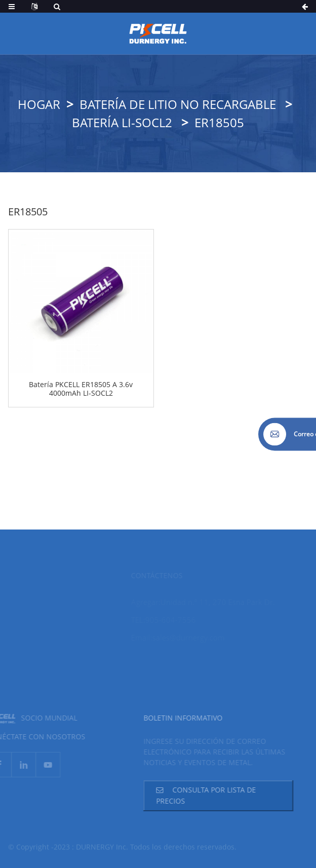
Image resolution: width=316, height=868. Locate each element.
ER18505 (219, 122)
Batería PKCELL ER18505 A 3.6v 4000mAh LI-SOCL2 (81, 389)
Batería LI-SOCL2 (122, 122)
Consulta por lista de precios (197, 795)
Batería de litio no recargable (178, 104)
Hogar (39, 104)
